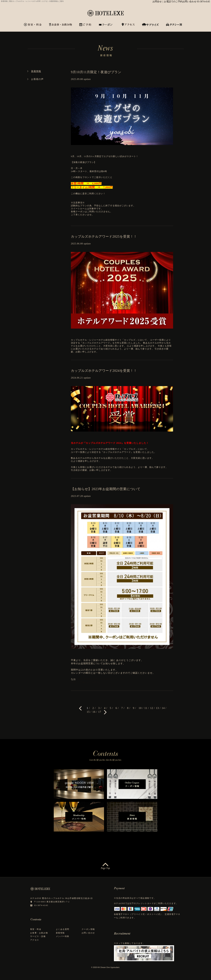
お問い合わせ (88, 933)
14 (163, 708)
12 (152, 708)
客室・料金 (36, 929)
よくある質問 (62, 929)
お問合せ (157, 2)
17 (100, 712)
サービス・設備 (38, 936)
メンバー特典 (62, 936)
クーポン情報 (88, 929)
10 (140, 708)
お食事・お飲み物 (39, 933)
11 (146, 708)
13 (157, 708)
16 (94, 712)
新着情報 (60, 933)
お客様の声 (37, 79)
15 (88, 712)
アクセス (35, 940)
